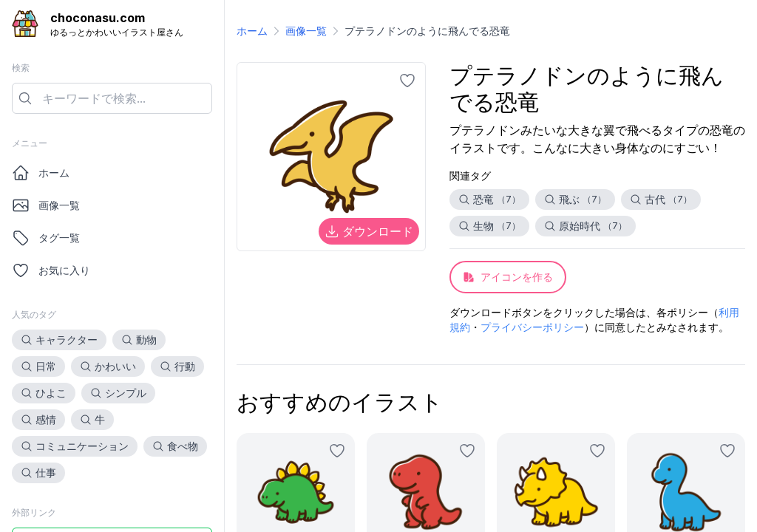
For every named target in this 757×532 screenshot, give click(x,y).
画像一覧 (46, 205)
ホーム (41, 173)
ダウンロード (369, 231)
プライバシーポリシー (532, 327)
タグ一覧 (46, 238)
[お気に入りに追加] (407, 81)
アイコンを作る (508, 277)
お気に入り (51, 270)
